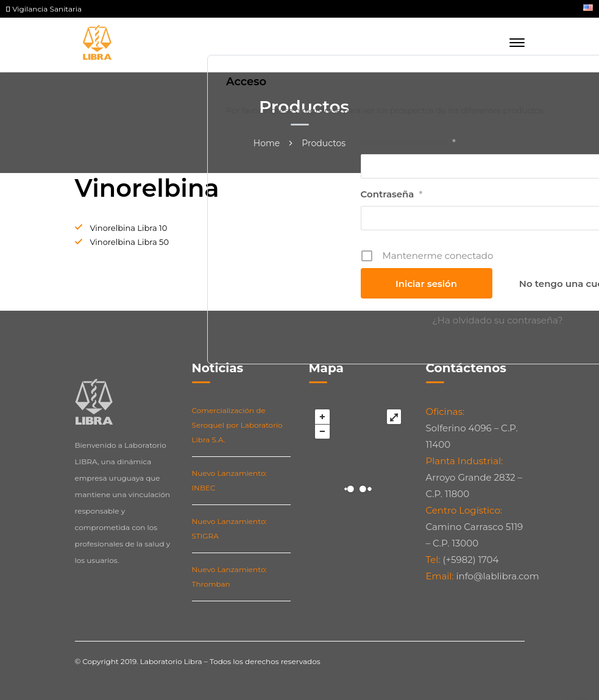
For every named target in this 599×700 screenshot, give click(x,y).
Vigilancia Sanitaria (44, 9)
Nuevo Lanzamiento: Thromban (229, 577)
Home (267, 143)
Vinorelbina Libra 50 (130, 242)
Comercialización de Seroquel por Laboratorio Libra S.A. (237, 425)
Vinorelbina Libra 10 (129, 228)
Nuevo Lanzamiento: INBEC (229, 480)
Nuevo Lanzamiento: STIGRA (229, 529)
